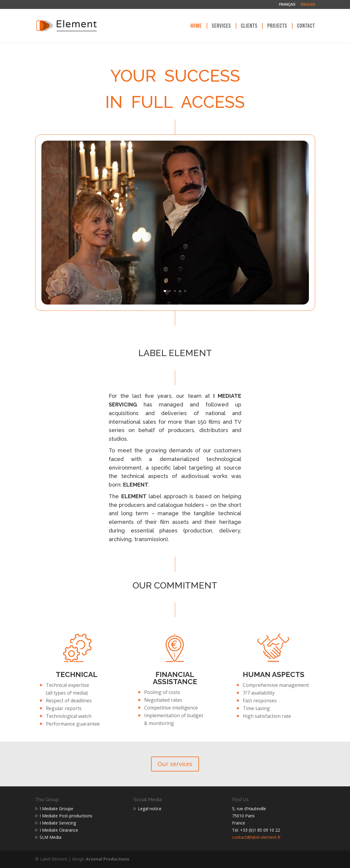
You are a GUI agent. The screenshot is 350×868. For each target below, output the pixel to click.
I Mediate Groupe (56, 809)
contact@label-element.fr (256, 837)
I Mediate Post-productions (66, 816)
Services (221, 27)
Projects (277, 27)
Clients (249, 27)
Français (287, 5)
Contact (306, 27)
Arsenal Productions (108, 859)
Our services (175, 764)
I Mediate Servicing (58, 823)
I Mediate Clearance (59, 830)
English (308, 5)
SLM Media (50, 837)
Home (196, 27)
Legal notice (150, 809)
